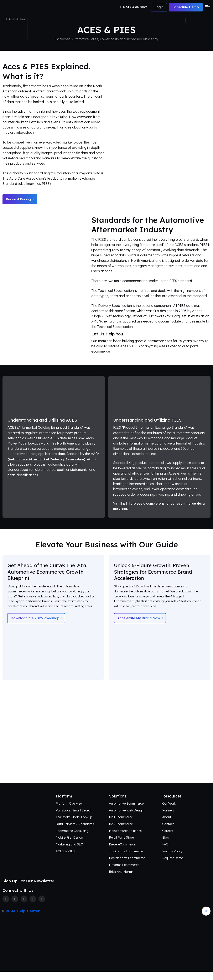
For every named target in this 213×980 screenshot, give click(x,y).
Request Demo (173, 866)
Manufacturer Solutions (126, 839)
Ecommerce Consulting (72, 839)
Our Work (169, 811)
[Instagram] (24, 907)
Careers (168, 839)
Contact (168, 832)
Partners (168, 818)
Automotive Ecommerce (126, 811)
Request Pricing (20, 199)
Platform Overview (69, 811)
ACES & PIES (65, 859)
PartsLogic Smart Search (74, 818)
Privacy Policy (172, 859)
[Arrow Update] (206, 919)
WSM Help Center (23, 919)
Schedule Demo (186, 7)
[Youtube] (43, 907)
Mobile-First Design (70, 846)
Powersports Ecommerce (127, 866)
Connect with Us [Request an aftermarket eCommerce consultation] (106, 775)
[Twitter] (15, 907)
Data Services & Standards (75, 832)
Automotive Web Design (126, 818)
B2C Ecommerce (121, 832)
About (167, 825)
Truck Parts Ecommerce (126, 859)
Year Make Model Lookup (75, 825)
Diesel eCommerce (122, 852)
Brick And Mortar (121, 880)
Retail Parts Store (121, 846)
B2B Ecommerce (121, 825)
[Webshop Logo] (23, 7)
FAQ (165, 852)
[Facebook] (6, 907)
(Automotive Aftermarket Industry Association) (48, 460)
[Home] (4, 19)
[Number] (134, 7)
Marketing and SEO (70, 852)
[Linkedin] (33, 907)
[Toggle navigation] (207, 7)
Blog (166, 846)
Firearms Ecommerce (124, 873)
